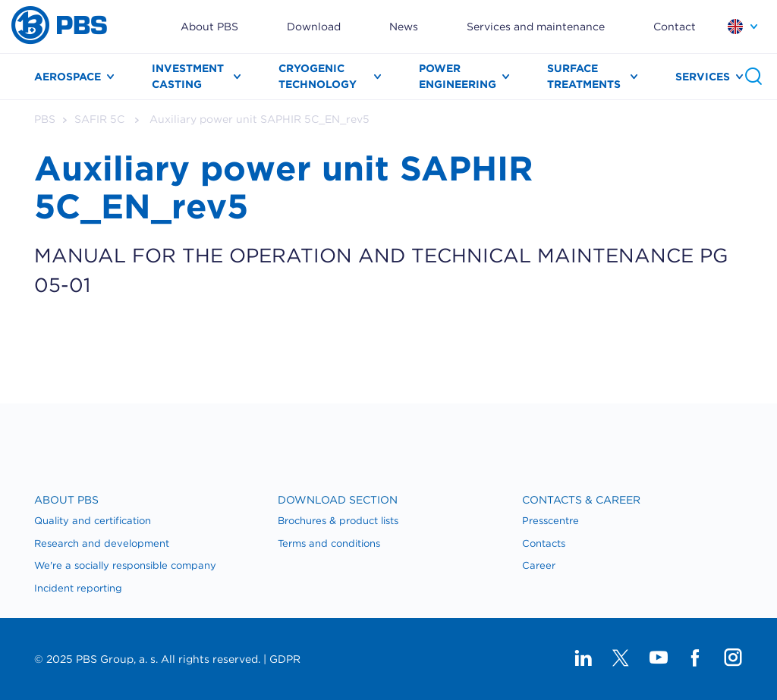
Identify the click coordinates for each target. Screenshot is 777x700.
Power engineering (458, 76)
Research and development (102, 543)
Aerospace (68, 77)
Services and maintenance (536, 27)
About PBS (209, 27)
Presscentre (551, 521)
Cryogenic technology (318, 76)
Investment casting (188, 76)
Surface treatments (584, 76)
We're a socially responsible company (125, 565)
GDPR (285, 659)
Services (703, 77)
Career (539, 565)
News (404, 27)
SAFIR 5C (99, 119)
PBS (45, 119)
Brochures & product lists (338, 521)
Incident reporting (78, 588)
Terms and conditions (329, 543)
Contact (675, 27)
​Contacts (544, 543)
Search (753, 76)
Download (314, 27)
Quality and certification (93, 521)
